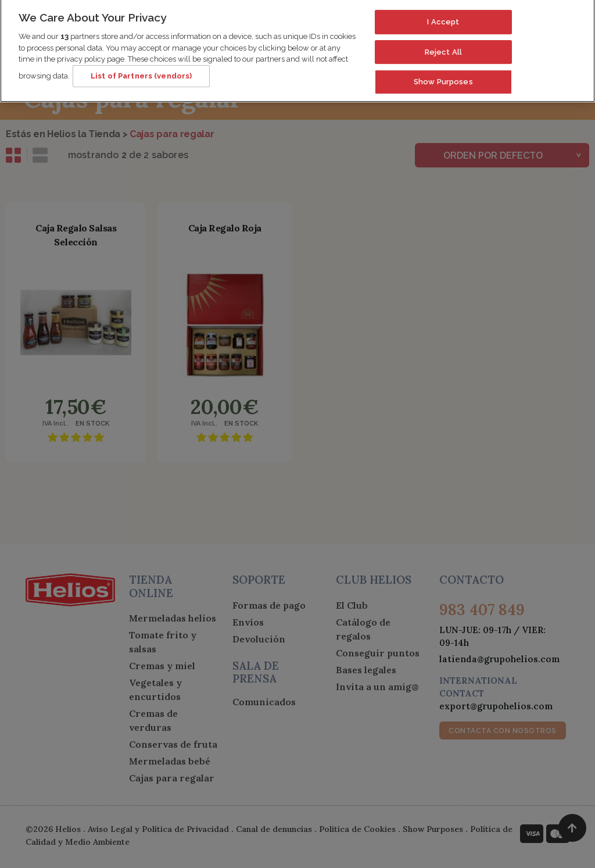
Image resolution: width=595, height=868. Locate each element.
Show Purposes (443, 76)
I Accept (443, 16)
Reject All (443, 46)
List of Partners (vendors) (141, 70)
